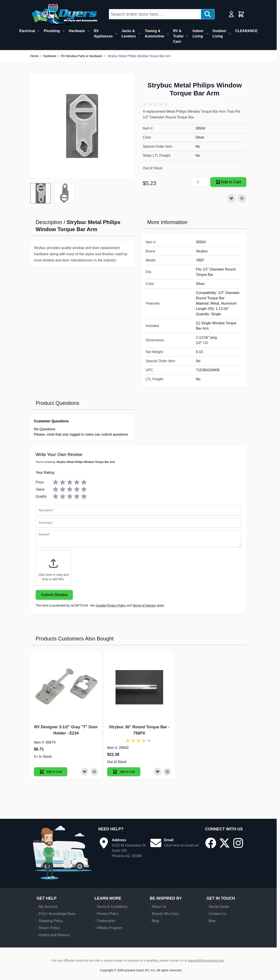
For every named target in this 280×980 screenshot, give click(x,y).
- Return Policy (48, 928)
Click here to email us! (181, 845)
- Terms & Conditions (111, 907)
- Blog (154, 921)
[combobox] (155, 14)
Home (34, 56)
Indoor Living (198, 34)
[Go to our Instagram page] (238, 843)
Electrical (27, 31)
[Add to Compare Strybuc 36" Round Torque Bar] (167, 772)
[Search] (208, 14)
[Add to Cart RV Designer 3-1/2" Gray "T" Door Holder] (51, 772)
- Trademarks (105, 921)
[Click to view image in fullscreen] (82, 126)
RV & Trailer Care (178, 36)
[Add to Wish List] (231, 198)
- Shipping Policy (50, 921)
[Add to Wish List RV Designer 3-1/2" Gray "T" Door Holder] (85, 772)
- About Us (158, 907)
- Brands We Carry (164, 914)
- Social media (218, 907)
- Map (211, 921)
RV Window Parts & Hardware (82, 56)
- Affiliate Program (109, 928)
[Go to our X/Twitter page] (224, 843)
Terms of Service (144, 605)
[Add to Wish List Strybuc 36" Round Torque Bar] (158, 772)
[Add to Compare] (242, 198)
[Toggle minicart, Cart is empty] (241, 14)
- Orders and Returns (53, 935)
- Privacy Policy (107, 914)
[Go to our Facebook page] (211, 843)
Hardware (77, 31)
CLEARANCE (246, 31)
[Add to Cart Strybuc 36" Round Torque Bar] (124, 772)
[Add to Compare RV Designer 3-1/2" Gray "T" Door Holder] (94, 772)
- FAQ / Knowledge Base (56, 914)
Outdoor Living (219, 34)
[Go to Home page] (64, 14)
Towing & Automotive (154, 34)
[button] (156, 104)
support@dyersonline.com (206, 961)
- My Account (47, 907)
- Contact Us (216, 914)
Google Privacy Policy (111, 605)
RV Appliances (103, 34)
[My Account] (231, 14)
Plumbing (52, 31)
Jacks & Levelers (129, 34)
